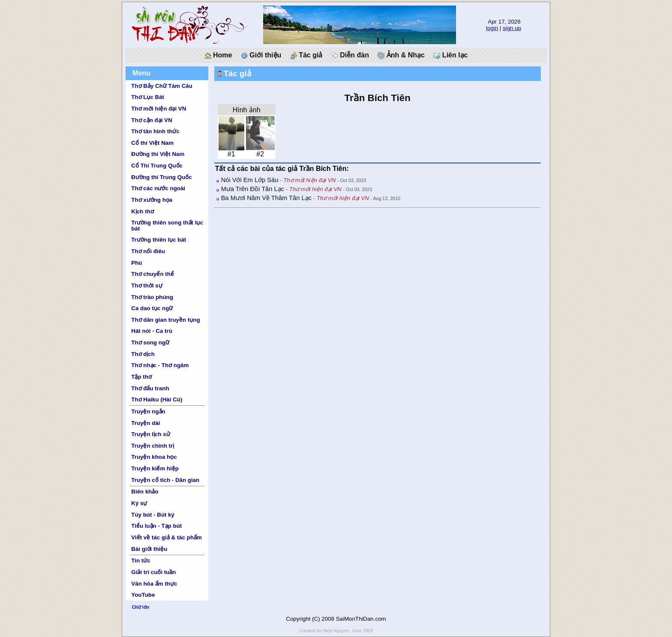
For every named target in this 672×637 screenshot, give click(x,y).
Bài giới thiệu (149, 549)
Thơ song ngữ (150, 342)
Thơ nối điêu (148, 251)
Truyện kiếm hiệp (155, 468)
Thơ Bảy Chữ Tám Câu (162, 86)
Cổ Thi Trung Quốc (157, 166)
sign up (512, 28)
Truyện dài (145, 423)
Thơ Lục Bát (148, 97)
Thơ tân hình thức (155, 131)
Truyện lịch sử (150, 434)
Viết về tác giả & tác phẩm (166, 537)
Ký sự (139, 503)
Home (218, 55)
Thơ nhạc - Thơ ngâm (160, 365)
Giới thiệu (261, 55)
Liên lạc (450, 55)
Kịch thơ (142, 211)
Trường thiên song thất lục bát (167, 225)
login (492, 28)
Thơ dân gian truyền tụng (165, 320)
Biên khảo (145, 492)
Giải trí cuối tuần (153, 572)
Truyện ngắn (148, 411)
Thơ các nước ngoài (158, 188)
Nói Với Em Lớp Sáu (250, 180)
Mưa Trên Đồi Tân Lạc (253, 189)
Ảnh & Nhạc (401, 55)
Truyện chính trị (153, 446)
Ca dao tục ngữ (152, 308)
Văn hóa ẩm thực (154, 584)
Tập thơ (141, 377)
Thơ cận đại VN (151, 120)
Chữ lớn (141, 607)
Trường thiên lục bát (159, 240)
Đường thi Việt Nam (158, 154)
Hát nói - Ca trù (152, 331)
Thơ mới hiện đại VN (159, 109)
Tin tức (141, 561)
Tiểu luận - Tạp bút (156, 526)
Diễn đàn (350, 55)
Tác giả (306, 55)
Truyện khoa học (154, 457)
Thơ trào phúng (152, 297)
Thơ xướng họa (152, 200)
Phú (136, 263)
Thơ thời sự (147, 286)
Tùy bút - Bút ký (153, 515)
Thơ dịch (143, 354)
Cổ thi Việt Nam (152, 143)
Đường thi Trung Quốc (161, 177)
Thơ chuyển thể (153, 274)
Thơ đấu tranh (150, 388)
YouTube (143, 595)
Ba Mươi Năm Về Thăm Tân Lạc (266, 198)
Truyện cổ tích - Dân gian (165, 480)
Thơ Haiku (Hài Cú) (157, 399)
